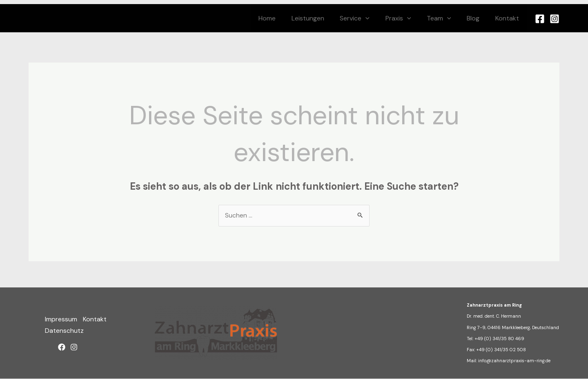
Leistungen (323, 18)
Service (367, 18)
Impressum (61, 320)
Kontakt (508, 18)
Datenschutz (64, 331)
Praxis (408, 18)
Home (285, 18)
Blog (477, 18)
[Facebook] (540, 19)
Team (445, 18)
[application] (378, 18)
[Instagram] (555, 19)
